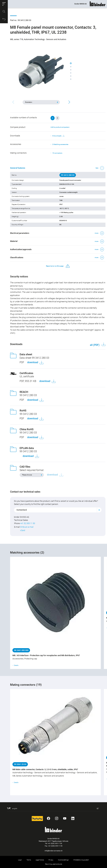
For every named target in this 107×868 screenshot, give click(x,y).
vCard (23, 530)
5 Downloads (58, 136)
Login (20, 860)
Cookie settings (63, 860)
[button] (4, 4)
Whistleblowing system (81, 860)
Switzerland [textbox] (22, 510)
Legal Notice (40, 860)
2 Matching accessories (60, 144)
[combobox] (58, 510)
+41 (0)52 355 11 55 (55, 846)
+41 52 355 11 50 (28, 523)
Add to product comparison (60, 127)
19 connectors (57, 153)
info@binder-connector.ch (54, 851)
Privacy (51, 860)
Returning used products (54, 864)
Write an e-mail (27, 527)
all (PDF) (95, 345)
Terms (29, 860)
